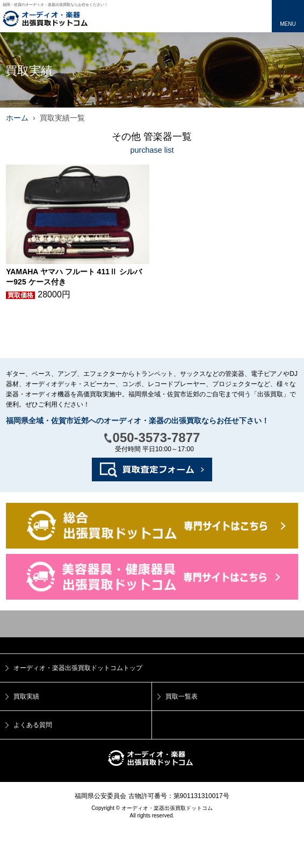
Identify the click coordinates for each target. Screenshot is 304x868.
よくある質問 (33, 725)
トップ (152, 624)
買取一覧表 (182, 696)
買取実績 (26, 696)
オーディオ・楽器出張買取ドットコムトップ (78, 668)
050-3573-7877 (157, 437)
